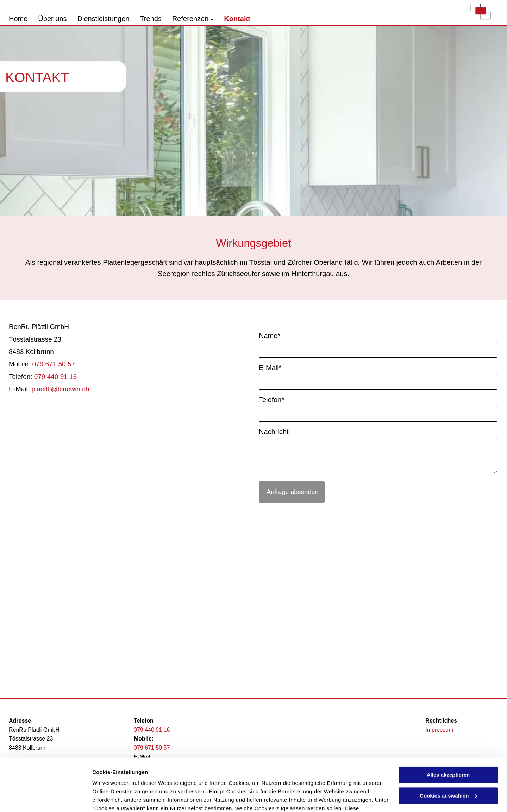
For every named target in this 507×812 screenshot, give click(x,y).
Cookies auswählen (117, 798)
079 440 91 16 (56, 377)
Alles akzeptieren (448, 728)
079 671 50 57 (54, 364)
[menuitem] (23, 19)
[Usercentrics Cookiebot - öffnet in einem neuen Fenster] (46, 798)
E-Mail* (270, 368)
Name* (270, 336)
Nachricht (274, 432)
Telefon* (271, 400)
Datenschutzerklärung (122, 779)
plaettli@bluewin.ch (60, 389)
